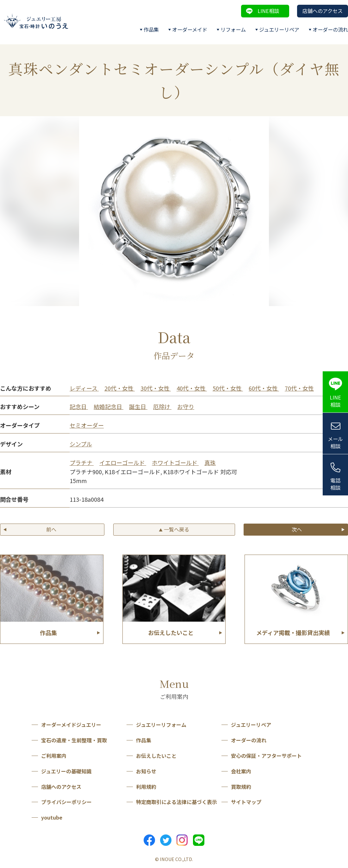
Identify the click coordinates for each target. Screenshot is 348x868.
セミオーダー (87, 425)
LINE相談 (268, 11)
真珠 (210, 462)
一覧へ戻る (174, 529)
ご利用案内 (54, 756)
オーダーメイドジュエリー (71, 725)
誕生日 (138, 406)
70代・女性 (299, 388)
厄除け (162, 406)
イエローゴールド (123, 462)
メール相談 (335, 442)
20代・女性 (120, 388)
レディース (84, 388)
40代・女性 (192, 388)
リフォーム (233, 29)
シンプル (81, 444)
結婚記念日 (109, 406)
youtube (52, 817)
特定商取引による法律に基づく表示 (177, 802)
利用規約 (146, 787)
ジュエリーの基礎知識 (66, 771)
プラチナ (82, 462)
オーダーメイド (190, 29)
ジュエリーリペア (279, 29)
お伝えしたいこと (156, 756)
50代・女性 (228, 388)
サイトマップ (246, 802)
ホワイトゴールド (175, 462)
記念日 (79, 406)
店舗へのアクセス (323, 11)
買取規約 (241, 787)
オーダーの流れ (330, 29)
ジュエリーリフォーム (161, 725)
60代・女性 (264, 388)
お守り (186, 406)
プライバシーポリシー (66, 802)
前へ (51, 529)
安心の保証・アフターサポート (266, 756)
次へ (297, 529)
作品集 (151, 29)
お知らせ (146, 771)
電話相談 (335, 484)
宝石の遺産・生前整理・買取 (74, 740)
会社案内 (241, 771)
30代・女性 (156, 388)
